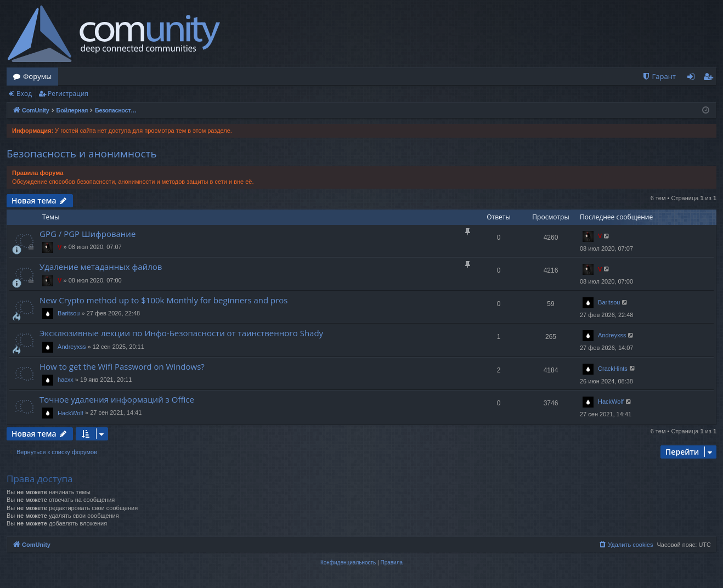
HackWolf (70, 413)
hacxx (66, 380)
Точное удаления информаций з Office (117, 399)
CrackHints (613, 369)
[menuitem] (659, 77)
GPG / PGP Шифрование (87, 234)
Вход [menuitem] (693, 78)
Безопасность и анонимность (82, 154)
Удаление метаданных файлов (101, 267)
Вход (24, 94)
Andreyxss (72, 347)
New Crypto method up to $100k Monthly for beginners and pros (164, 300)
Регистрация (68, 94)
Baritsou (69, 313)
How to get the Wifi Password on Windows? (122, 366)
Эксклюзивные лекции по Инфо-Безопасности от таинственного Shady (181, 333)
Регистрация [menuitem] (711, 78)
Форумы (37, 76)
